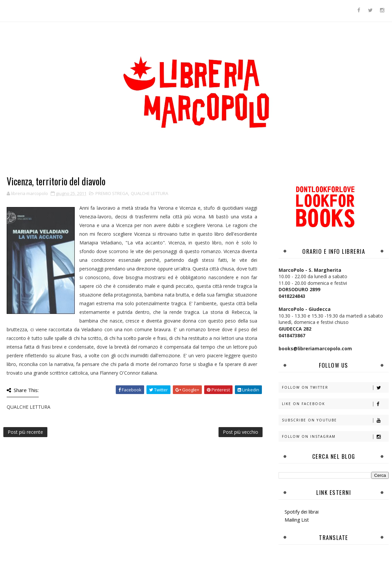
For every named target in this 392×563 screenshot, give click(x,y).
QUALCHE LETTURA (149, 193)
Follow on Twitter (335, 388)
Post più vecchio (241, 432)
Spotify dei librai (302, 512)
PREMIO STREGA (112, 193)
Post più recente (25, 432)
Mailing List (297, 520)
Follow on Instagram (335, 437)
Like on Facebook (335, 404)
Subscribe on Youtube (335, 420)
